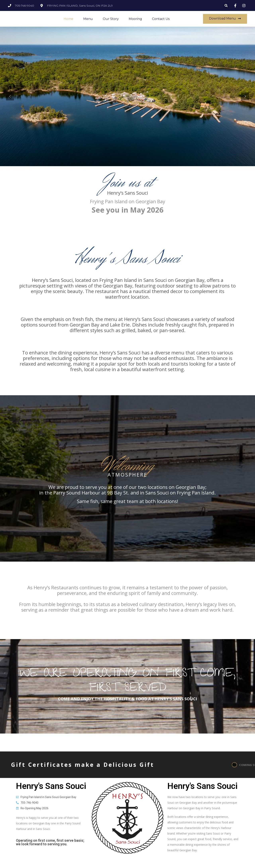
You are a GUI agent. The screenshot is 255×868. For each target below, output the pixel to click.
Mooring (135, 19)
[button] (226, 5)
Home (68, 19)
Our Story (111, 19)
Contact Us (161, 19)
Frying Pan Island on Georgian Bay (128, 201)
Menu (88, 19)
